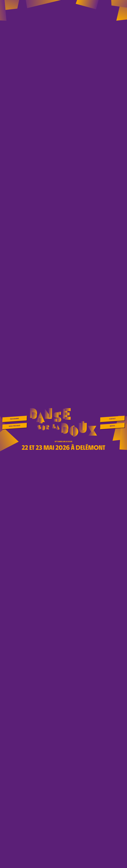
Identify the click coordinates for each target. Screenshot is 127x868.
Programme (15, 419)
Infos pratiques (15, 426)
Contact (112, 419)
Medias (112, 426)
